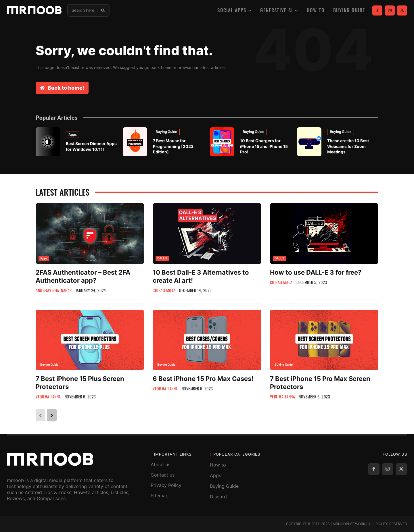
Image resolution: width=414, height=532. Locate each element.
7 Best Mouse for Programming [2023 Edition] (173, 146)
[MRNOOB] (34, 10)
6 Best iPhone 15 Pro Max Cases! (203, 379)
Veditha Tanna (48, 397)
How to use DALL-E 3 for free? (316, 272)
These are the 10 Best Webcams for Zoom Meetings (348, 146)
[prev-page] (40, 415)
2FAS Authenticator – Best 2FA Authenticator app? (83, 276)
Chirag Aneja (164, 290)
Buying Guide (166, 132)
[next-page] (52, 415)
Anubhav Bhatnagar (54, 290)
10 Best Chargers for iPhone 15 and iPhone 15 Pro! (264, 146)
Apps (72, 135)
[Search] (103, 10)
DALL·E (162, 258)
